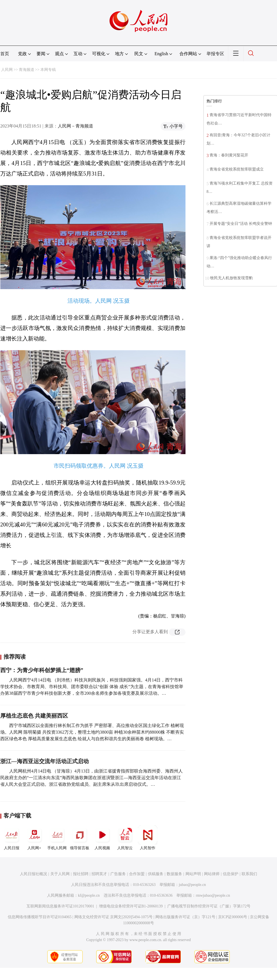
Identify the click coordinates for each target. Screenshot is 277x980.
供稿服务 (156, 874)
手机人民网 (57, 838)
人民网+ (34, 838)
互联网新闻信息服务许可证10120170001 (60, 906)
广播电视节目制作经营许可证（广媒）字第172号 (209, 906)
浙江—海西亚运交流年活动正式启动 (45, 761)
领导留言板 (80, 838)
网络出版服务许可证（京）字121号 (185, 917)
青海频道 (27, 70)
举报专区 (215, 54)
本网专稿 (48, 70)
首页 (5, 54)
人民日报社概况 (33, 874)
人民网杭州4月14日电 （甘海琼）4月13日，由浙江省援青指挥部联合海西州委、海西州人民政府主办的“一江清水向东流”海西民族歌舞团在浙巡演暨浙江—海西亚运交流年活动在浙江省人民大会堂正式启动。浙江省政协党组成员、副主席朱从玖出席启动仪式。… (92, 778)
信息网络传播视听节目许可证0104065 (40, 917)
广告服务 (118, 874)
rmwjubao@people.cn (213, 895)
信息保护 (231, 874)
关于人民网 (60, 874)
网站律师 (212, 874)
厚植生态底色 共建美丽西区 (34, 716)
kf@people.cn (89, 895)
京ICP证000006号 (233, 917)
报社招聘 (81, 874)
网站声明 (193, 874)
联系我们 (249, 874)
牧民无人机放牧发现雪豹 (231, 278)
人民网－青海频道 (75, 126)
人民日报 (12, 838)
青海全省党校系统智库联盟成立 (237, 169)
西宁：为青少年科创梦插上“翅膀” (42, 670)
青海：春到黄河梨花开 (229, 155)
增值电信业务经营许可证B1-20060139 (131, 906)
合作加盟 (137, 874)
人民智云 (125, 838)
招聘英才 (99, 874)
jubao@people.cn (192, 885)
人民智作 (148, 838)
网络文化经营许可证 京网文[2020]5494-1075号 (114, 917)
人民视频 (102, 838)
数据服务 (174, 874)
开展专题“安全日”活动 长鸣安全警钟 (241, 224)
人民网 (7, 70)
